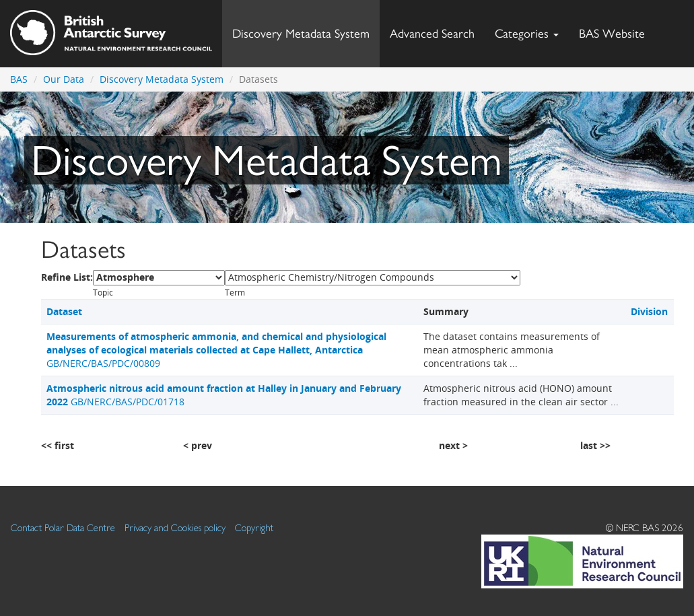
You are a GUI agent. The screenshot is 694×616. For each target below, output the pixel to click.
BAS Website (617, 30)
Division (649, 311)
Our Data (64, 79)
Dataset (64, 311)
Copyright (254, 527)
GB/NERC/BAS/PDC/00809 (216, 350)
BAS (19, 79)
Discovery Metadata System (301, 33)
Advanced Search (432, 33)
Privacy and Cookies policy (175, 527)
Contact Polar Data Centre (63, 527)
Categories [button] (527, 33)
